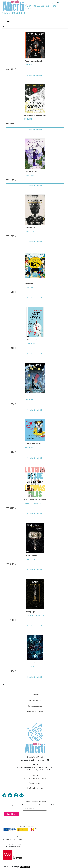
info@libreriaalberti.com (35, 788)
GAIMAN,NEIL (40, 615)
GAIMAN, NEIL (29, 65)
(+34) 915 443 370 (35, 783)
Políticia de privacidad (35, 700)
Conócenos (35, 695)
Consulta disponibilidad (35, 75)
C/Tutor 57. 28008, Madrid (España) (35, 778)
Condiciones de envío (35, 712)
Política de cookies (35, 706)
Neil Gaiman (37, 503)
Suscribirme (11, 814)
